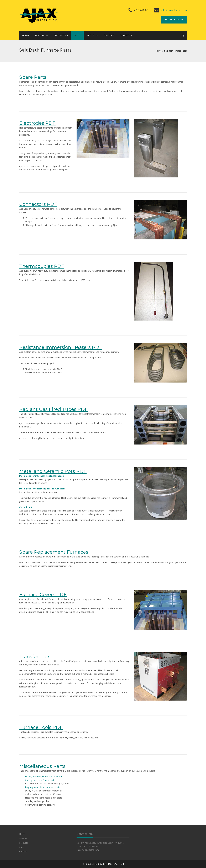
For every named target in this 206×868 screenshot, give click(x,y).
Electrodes (32, 123)
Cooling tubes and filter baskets (40, 780)
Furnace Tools (35, 727)
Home (26, 36)
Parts (77, 36)
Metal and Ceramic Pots (47, 471)
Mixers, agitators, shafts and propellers (44, 777)
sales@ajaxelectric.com (174, 10)
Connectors (32, 204)
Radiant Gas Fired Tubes (48, 409)
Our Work (126, 36)
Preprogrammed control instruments (43, 787)
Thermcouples (36, 266)
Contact (109, 36)
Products (61, 36)
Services (23, 838)
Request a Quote (174, 20)
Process (41, 36)
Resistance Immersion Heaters (55, 347)
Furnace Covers (37, 594)
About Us (92, 36)
